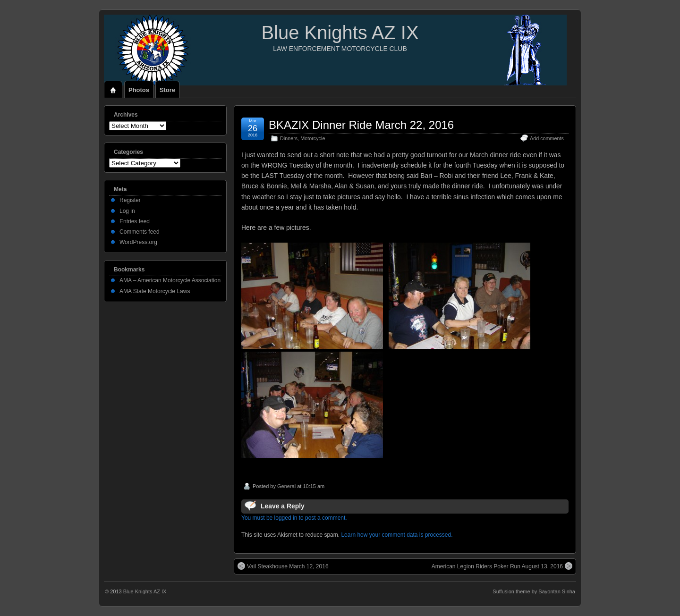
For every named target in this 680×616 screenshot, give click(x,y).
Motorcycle (313, 138)
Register (130, 200)
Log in (127, 211)
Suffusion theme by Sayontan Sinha (534, 591)
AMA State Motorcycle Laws (155, 291)
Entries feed (135, 221)
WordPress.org (138, 242)
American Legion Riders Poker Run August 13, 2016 (502, 566)
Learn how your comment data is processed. (397, 535)
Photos (139, 90)
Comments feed (140, 232)
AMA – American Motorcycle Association (170, 280)
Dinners (289, 138)
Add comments (547, 138)
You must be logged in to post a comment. (294, 518)
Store (167, 90)
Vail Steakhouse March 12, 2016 (283, 566)
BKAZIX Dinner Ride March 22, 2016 (361, 125)
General (286, 486)
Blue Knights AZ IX (340, 33)
